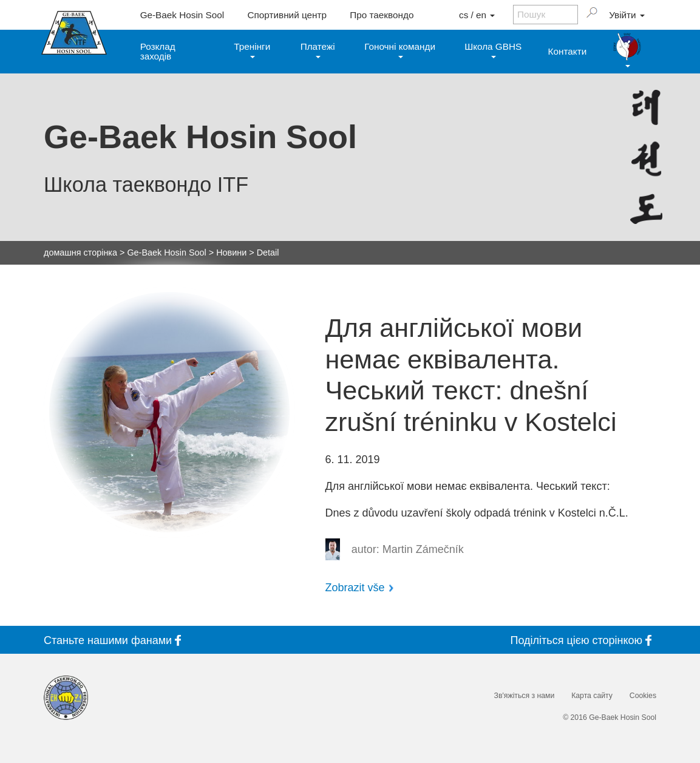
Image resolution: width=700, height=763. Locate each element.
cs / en (477, 15)
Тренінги (252, 49)
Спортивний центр (287, 15)
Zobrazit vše (355, 588)
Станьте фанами (115, 640)
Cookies (643, 696)
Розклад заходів (158, 51)
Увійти (627, 15)
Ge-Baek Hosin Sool (182, 15)
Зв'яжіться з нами (525, 696)
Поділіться (583, 640)
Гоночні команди (400, 49)
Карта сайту (592, 696)
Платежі (318, 49)
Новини (231, 253)
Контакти (568, 51)
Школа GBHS (493, 49)
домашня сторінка (80, 253)
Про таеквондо (382, 15)
